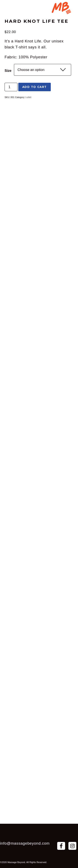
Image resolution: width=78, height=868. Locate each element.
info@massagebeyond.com (25, 843)
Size (8, 71)
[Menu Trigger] (61, 8)
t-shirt (28, 97)
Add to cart (35, 87)
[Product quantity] (11, 87)
